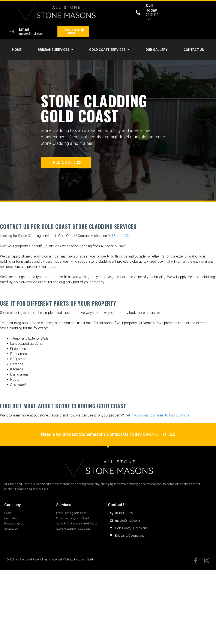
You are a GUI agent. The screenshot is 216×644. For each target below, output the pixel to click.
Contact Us (194, 50)
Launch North (85, 559)
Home (17, 50)
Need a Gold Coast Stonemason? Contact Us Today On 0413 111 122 (108, 434)
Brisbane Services (55, 50)
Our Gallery (157, 50)
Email (24, 29)
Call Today (151, 8)
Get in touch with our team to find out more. (157, 415)
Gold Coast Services (109, 50)
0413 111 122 (118, 236)
